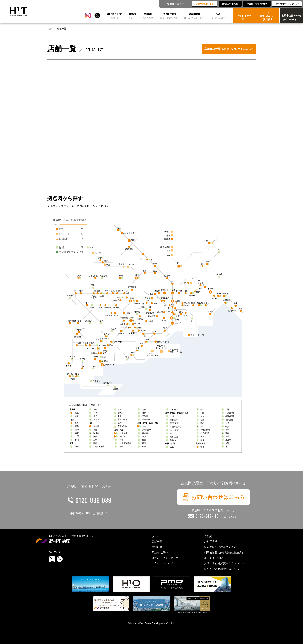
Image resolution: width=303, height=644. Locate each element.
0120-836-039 (93, 500)
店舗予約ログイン (205, 4)
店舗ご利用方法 (230, 4)
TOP (49, 29)
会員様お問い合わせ (257, 4)
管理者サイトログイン (287, 4)
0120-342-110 (217, 516)
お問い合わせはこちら (213, 497)
